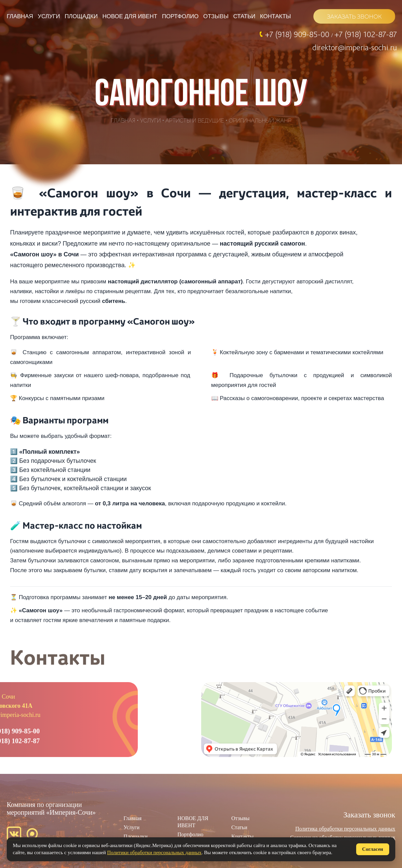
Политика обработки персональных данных (345, 829)
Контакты (276, 16)
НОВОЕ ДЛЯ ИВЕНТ (130, 16)
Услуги (49, 16)
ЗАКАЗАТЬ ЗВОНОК (354, 17)
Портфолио (180, 16)
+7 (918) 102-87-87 (366, 34)
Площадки (81, 16)
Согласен (373, 849)
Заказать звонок (369, 815)
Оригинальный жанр (260, 121)
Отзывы (216, 16)
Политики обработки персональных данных (154, 852)
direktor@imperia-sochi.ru (355, 47)
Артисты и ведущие (195, 121)
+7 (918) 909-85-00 (298, 34)
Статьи (244, 16)
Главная (20, 16)
